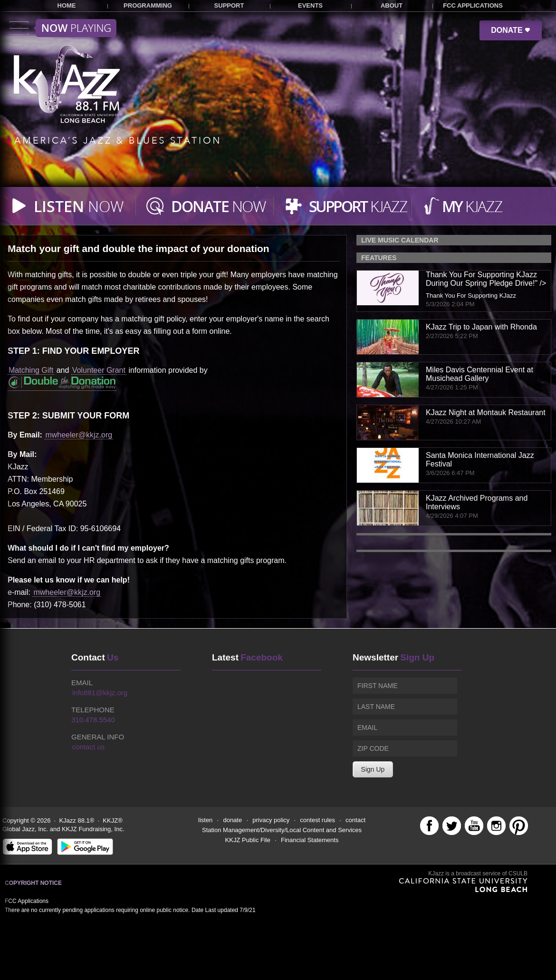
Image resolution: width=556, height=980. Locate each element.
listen (205, 820)
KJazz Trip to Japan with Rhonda (481, 327)
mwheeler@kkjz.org (79, 435)
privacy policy (271, 820)
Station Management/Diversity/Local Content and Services (282, 830)
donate (232, 820)
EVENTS (310, 5)
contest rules (317, 820)
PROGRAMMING (148, 5)
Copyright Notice (33, 883)
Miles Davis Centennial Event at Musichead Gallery (479, 374)
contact (355, 820)
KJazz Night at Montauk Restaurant (486, 412)
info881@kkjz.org (100, 693)
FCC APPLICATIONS (473, 5)
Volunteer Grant (99, 370)
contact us (88, 747)
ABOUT (392, 5)
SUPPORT (229, 5)
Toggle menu (63, 28)
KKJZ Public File (248, 840)
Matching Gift (31, 370)
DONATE (511, 30)
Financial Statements (310, 840)
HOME (67, 5)
